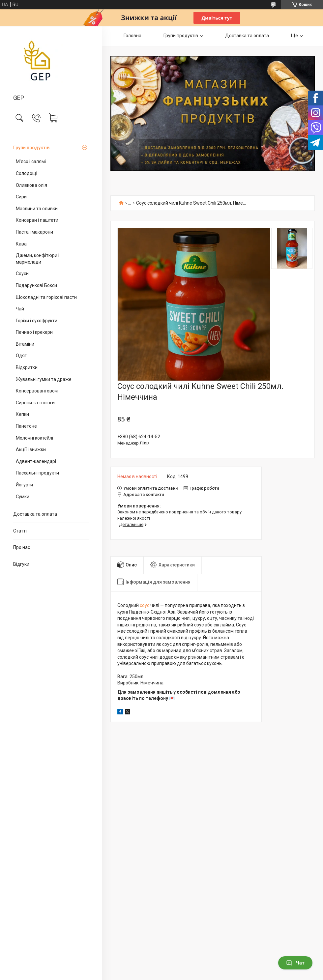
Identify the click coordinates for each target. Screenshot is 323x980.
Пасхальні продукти (37, 473)
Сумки (23, 497)
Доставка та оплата (35, 514)
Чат (295, 963)
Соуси (22, 274)
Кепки (22, 414)
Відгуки (21, 564)
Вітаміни (25, 344)
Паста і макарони (34, 232)
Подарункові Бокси (36, 285)
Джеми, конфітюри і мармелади (38, 259)
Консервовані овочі (37, 391)
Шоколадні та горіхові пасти (46, 297)
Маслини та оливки (37, 209)
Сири (21, 197)
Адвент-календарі (36, 461)
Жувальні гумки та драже (44, 379)
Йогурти (24, 485)
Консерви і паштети (37, 220)
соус (145, 605)
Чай (20, 309)
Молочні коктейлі (34, 438)
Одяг (21, 356)
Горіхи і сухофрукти (37, 321)
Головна (132, 36)
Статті (20, 531)
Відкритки (27, 367)
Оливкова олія (31, 185)
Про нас (22, 547)
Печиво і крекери (34, 332)
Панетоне (26, 426)
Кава (21, 244)
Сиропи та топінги (35, 403)
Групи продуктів (31, 148)
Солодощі (27, 173)
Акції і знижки (31, 449)
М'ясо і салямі (31, 161)
